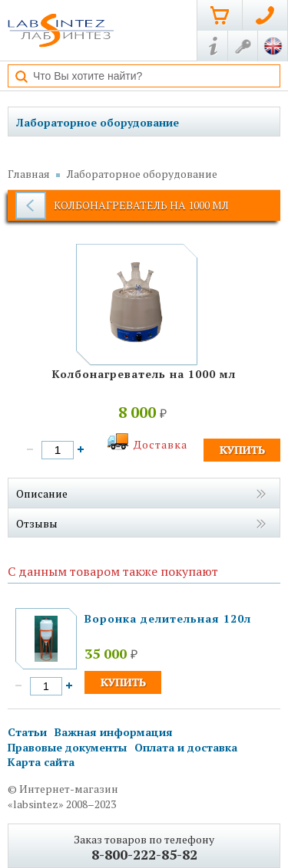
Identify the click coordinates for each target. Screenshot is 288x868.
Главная (29, 174)
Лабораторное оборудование (98, 122)
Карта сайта (41, 762)
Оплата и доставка (186, 747)
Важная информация (114, 732)
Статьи (27, 732)
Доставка (161, 444)
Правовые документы (67, 747)
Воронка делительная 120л (168, 618)
